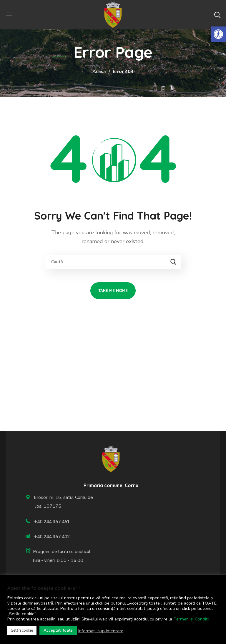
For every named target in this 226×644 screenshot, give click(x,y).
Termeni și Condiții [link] (191, 619)
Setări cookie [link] (22, 630)
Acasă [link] (99, 72)
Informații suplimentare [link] (101, 631)
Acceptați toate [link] (58, 630)
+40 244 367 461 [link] (52, 522)
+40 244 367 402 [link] (52, 537)
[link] (218, 34)
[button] (217, 15)
